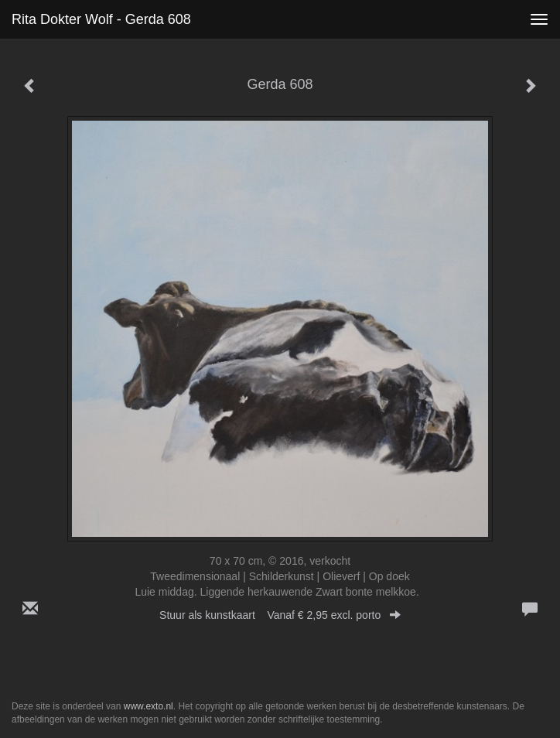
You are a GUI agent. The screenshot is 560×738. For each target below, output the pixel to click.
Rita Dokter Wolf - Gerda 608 (101, 19)
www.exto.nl (149, 706)
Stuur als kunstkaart (280, 615)
